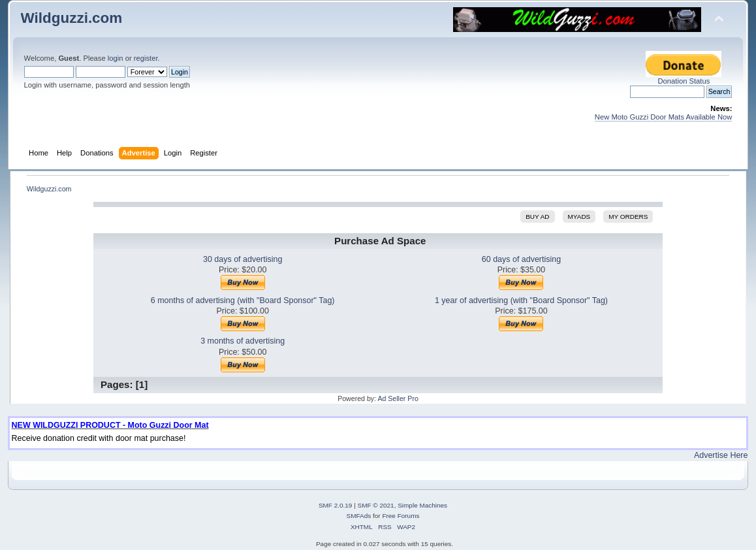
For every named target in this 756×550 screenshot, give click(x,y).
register (146, 58)
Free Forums (401, 516)
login (116, 58)
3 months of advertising (243, 341)
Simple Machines (422, 505)
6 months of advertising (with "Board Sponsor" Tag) (243, 300)
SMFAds (359, 516)
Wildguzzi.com (72, 18)
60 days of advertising (521, 259)
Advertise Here (721, 455)
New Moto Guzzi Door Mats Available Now (664, 117)
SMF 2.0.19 (336, 505)
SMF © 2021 (376, 505)
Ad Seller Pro (398, 398)
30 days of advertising (243, 259)
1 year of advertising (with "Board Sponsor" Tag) (521, 300)
